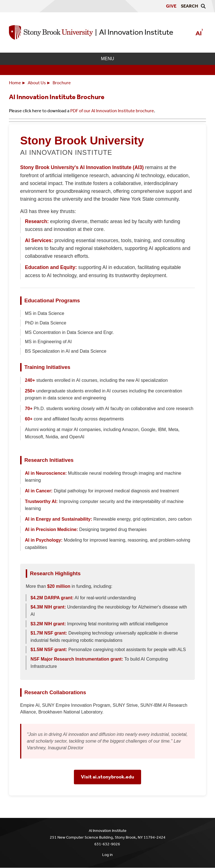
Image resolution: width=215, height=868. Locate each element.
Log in (107, 855)
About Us (37, 83)
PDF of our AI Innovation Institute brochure (112, 111)
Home (15, 83)
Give (171, 6)
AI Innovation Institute (136, 32)
